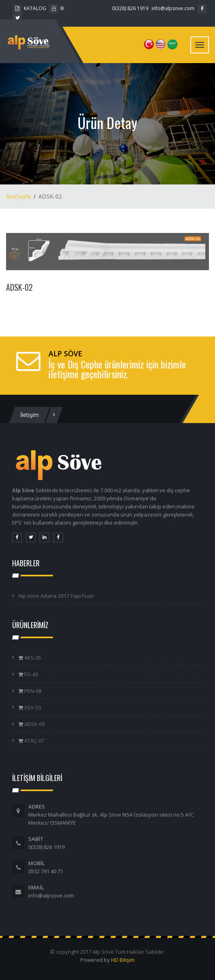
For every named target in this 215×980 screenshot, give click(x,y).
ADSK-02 (19, 287)
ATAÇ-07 (34, 741)
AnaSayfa (18, 196)
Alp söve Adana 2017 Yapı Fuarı (56, 596)
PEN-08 (32, 691)
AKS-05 (32, 658)
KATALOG (30, 8)
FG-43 (31, 674)
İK (57, 8)
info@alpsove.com (173, 8)
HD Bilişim (123, 960)
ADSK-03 (34, 724)
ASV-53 (32, 707)
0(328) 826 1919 (130, 8)
